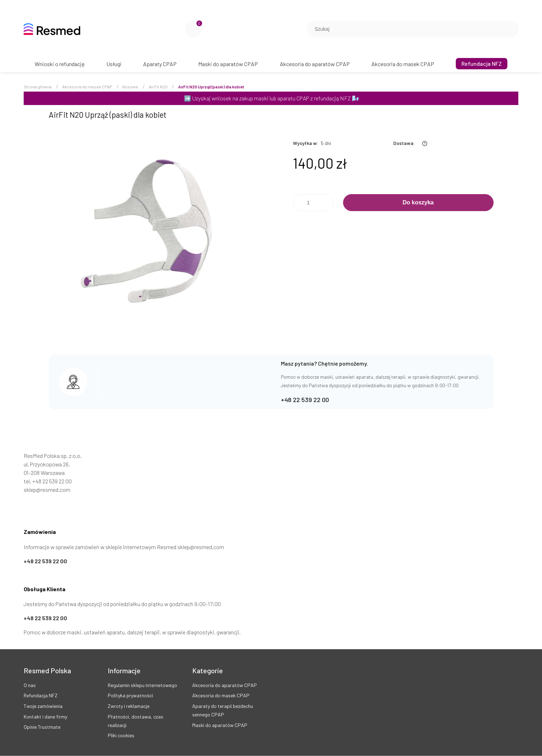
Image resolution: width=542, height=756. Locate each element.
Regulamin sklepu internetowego (142, 685)
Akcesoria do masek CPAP (221, 695)
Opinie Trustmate (42, 727)
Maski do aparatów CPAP (220, 725)
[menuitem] (60, 64)
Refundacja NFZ (41, 695)
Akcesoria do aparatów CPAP (225, 685)
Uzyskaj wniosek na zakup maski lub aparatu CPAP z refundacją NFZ (272, 98)
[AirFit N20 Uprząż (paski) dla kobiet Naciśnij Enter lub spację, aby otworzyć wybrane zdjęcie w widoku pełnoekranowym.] (149, 235)
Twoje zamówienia (43, 706)
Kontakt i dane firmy (45, 717)
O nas (30, 685)
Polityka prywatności (130, 695)
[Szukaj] (510, 29)
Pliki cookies (121, 735)
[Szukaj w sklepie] (406, 29)
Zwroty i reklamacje (129, 706)
